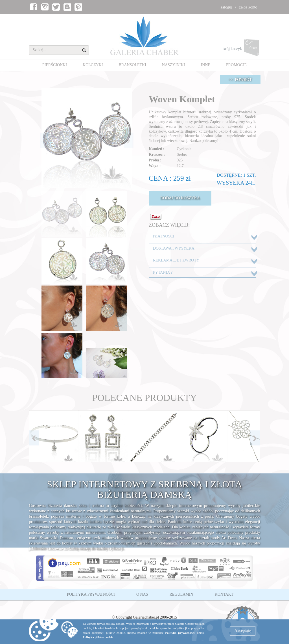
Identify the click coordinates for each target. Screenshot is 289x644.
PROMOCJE (236, 65)
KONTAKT (224, 594)
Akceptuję (243, 631)
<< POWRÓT (240, 80)
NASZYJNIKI (174, 65)
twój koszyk (241, 49)
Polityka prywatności (180, 633)
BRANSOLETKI (133, 65)
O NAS (142, 594)
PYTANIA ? (163, 272)
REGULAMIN (181, 594)
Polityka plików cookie (98, 637)
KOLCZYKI (93, 65)
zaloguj (226, 7)
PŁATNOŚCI (164, 236)
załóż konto (248, 7)
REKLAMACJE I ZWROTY (176, 260)
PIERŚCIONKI (55, 65)
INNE (206, 65)
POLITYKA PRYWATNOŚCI (91, 594)
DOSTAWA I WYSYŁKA (174, 248)
